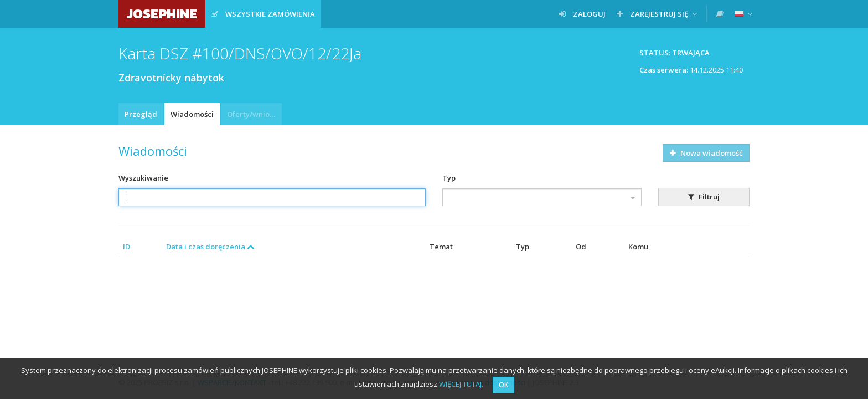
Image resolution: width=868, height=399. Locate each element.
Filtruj (704, 197)
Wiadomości (192, 114)
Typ (449, 178)
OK (503, 385)
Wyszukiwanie (143, 178)
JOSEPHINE (162, 14)
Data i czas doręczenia (210, 247)
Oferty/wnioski (253, 114)
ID (126, 247)
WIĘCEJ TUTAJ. (461, 384)
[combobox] (542, 197)
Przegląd (141, 114)
